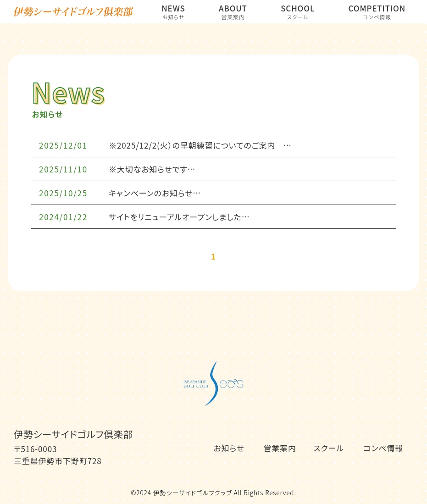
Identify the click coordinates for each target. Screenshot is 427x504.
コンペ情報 (383, 448)
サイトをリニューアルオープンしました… (179, 217)
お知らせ (229, 448)
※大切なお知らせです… (152, 169)
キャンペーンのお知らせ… (155, 193)
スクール (329, 448)
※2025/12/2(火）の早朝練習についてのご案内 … (200, 145)
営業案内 (280, 448)
